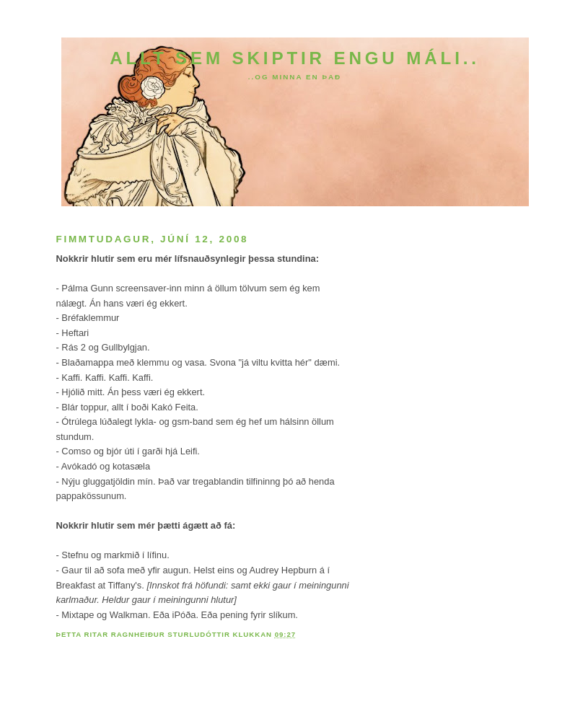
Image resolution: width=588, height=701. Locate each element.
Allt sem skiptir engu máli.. (295, 58)
